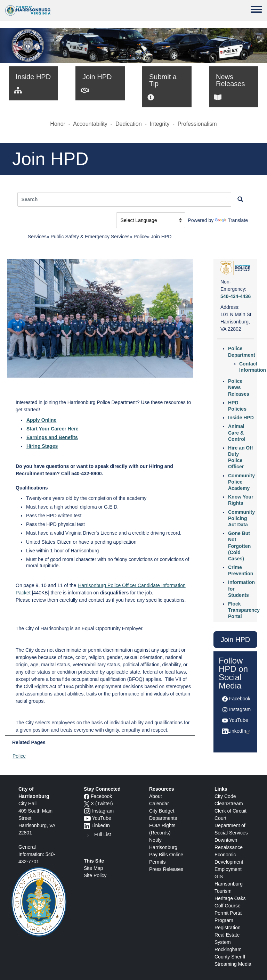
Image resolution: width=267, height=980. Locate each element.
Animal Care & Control (237, 433)
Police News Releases (239, 387)
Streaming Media (233, 964)
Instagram (240, 709)
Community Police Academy (241, 482)
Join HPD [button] (235, 640)
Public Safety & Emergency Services (90, 237)
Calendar (159, 804)
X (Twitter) (102, 804)
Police (140, 237)
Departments (163, 818)
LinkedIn (239, 731)
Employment (228, 869)
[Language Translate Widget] (151, 220)
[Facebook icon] (87, 796)
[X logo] (87, 804)
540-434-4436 (236, 296)
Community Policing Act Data (241, 518)
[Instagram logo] (87, 811)
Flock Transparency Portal (244, 610)
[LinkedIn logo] (87, 825)
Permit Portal (229, 913)
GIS (219, 876)
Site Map (93, 868)
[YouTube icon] (87, 818)
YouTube (239, 720)
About (156, 796)
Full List (103, 834)
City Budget (162, 811)
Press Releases (166, 869)
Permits (157, 862)
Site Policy (95, 875)
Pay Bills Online (166, 855)
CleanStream (229, 804)
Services (37, 237)
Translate (231, 220)
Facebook (240, 699)
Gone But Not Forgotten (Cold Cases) (239, 546)
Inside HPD (241, 418)
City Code (225, 796)
